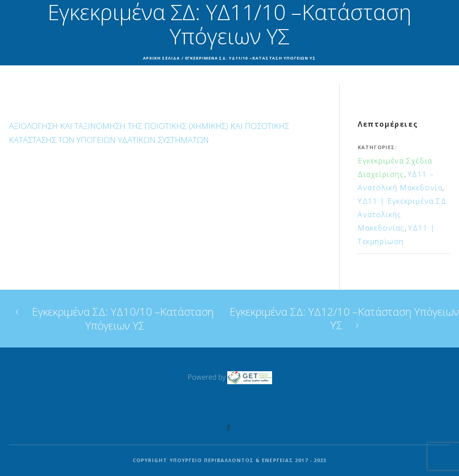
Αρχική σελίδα (161, 58)
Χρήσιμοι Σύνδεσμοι (231, 405)
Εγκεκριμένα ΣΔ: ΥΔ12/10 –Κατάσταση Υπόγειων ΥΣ (344, 318)
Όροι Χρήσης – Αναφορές (323, 405)
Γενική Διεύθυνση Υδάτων (138, 405)
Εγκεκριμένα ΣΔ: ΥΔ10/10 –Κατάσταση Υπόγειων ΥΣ (123, 318)
